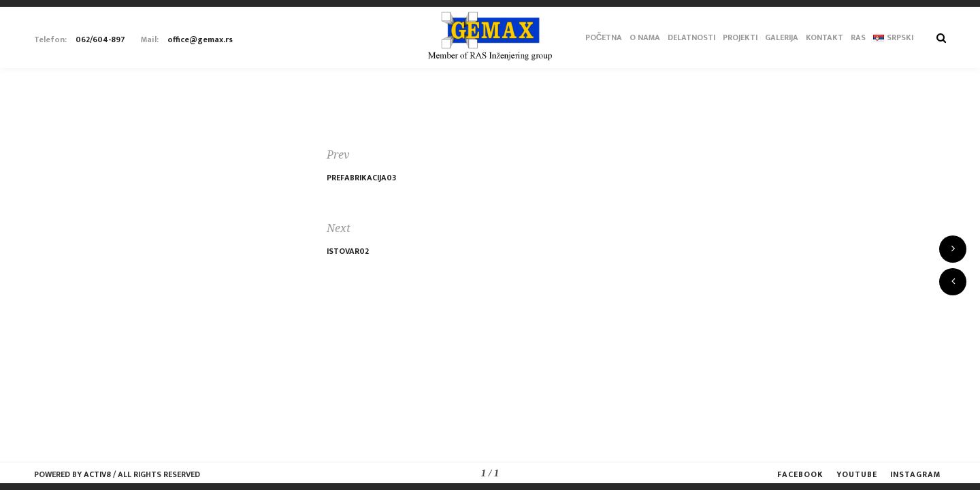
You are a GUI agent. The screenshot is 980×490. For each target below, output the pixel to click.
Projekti (740, 37)
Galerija (782, 37)
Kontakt (824, 37)
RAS (858, 37)
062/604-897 (100, 39)
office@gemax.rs (200, 39)
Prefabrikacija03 (361, 178)
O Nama (645, 37)
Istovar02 (348, 251)
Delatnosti (691, 37)
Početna (604, 37)
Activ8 (97, 474)
